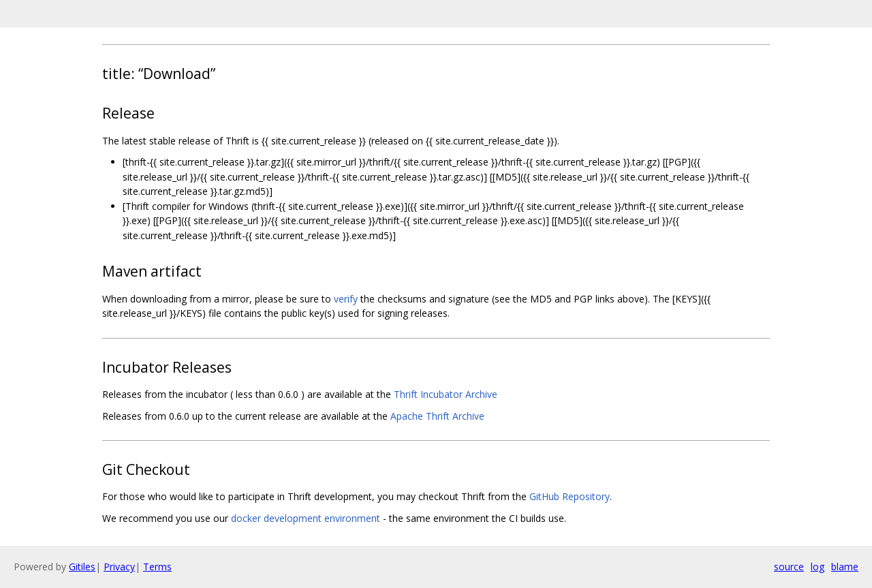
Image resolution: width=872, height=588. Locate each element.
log (817, 567)
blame (845, 567)
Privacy (119, 567)
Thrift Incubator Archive (446, 394)
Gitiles (82, 567)
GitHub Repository (570, 496)
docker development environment (306, 518)
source (789, 567)
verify (346, 299)
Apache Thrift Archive (437, 416)
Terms (157, 567)
